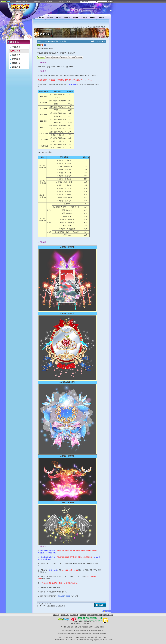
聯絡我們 (99, 615)
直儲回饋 (41, 58)
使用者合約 (65, 615)
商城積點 (79, 58)
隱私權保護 (74, 615)
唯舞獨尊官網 (78, 27)
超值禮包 (72, 58)
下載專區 (60, 2)
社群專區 (84, 18)
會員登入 (25, 2)
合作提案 (83, 615)
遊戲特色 (59, 18)
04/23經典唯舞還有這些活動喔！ (53, 606)
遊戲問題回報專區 (64, 596)
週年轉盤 (64, 58)
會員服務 (76, 18)
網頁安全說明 (108, 615)
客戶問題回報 (76, 623)
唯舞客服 (93, 18)
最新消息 (41, 18)
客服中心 (70, 2)
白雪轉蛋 (56, 58)
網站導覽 (91, 615)
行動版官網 (86, 623)
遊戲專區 (50, 18)
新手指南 (67, 18)
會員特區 (37, 2)
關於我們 (56, 615)
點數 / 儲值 (49, 2)
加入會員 (18, 2)
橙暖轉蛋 (49, 58)
